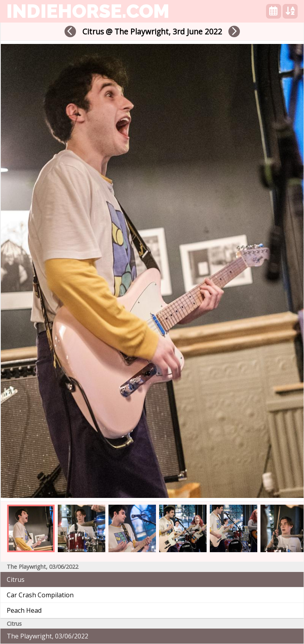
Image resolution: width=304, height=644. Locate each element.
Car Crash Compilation (40, 595)
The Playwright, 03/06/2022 (47, 636)
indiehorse (88, 11)
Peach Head (24, 610)
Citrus (16, 579)
